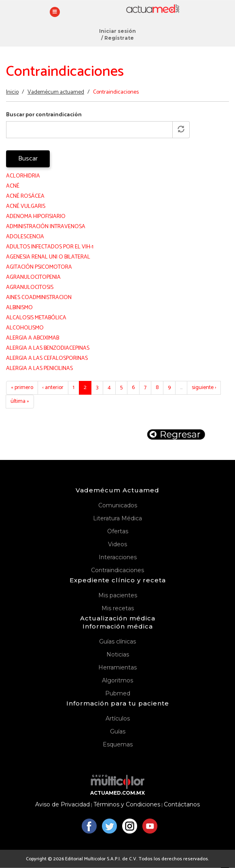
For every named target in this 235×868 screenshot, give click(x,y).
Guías (118, 731)
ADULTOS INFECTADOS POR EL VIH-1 (50, 247)
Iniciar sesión (117, 31)
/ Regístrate (117, 38)
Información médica (118, 626)
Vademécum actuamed (56, 92)
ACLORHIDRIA (23, 176)
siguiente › (204, 388)
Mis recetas (118, 608)
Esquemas (118, 744)
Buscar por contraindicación (44, 115)
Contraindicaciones (117, 570)
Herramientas (117, 667)
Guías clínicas (117, 641)
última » (20, 401)
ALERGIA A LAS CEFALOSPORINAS (47, 358)
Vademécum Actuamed (117, 490)
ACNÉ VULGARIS (26, 206)
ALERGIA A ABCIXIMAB (33, 338)
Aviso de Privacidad (62, 805)
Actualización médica (118, 618)
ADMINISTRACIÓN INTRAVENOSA (46, 227)
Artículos (118, 718)
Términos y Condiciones (127, 805)
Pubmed (118, 693)
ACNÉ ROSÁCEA (25, 196)
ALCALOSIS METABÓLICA (36, 318)
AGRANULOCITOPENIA (33, 277)
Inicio (12, 92)
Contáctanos (182, 805)
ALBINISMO (19, 308)
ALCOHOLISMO (25, 328)
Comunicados (118, 505)
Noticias (118, 654)
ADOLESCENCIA (25, 237)
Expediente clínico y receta (118, 580)
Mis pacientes (118, 595)
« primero (22, 388)
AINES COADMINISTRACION (39, 298)
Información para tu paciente (118, 703)
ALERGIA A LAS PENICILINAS (39, 369)
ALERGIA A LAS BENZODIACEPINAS (48, 348)
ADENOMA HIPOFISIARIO (36, 217)
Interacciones (118, 557)
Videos (117, 544)
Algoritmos (117, 680)
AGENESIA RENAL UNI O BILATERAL (48, 257)
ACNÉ (13, 186)
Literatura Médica (117, 518)
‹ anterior (53, 388)
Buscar (28, 159)
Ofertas (118, 531)
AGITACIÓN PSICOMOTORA (39, 267)
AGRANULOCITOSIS (30, 288)
